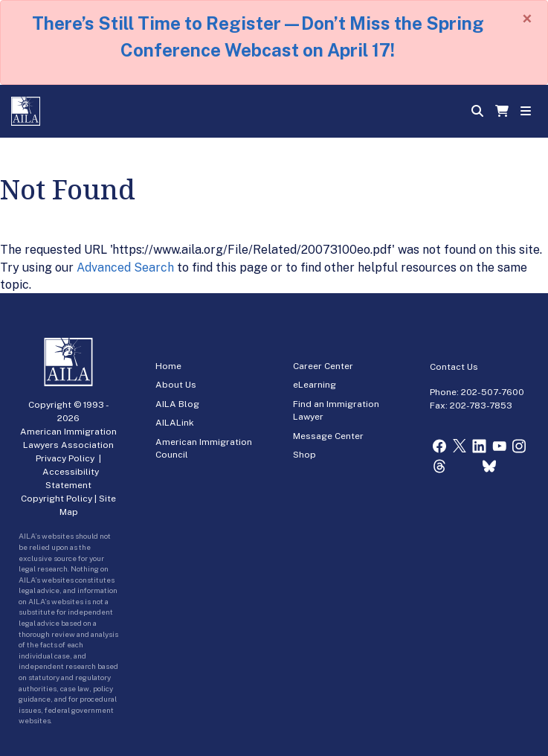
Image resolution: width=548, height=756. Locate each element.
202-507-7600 (493, 392)
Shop (304, 455)
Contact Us (454, 367)
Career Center (323, 366)
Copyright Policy (57, 499)
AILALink (175, 423)
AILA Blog (177, 404)
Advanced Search (125, 268)
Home (168, 366)
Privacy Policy (65, 458)
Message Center (328, 436)
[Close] (527, 19)
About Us (176, 385)
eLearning (315, 385)
